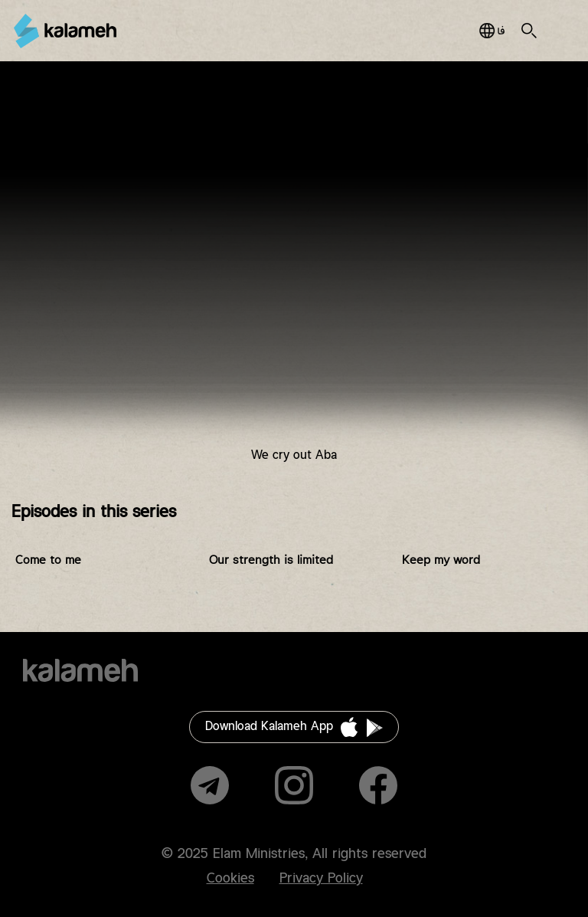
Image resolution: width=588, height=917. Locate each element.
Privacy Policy (321, 879)
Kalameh (65, 31)
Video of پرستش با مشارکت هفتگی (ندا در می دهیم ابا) (294, 274)
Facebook (378, 785)
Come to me (48, 560)
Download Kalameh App (269, 727)
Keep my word (441, 560)
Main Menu (557, 31)
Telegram (210, 785)
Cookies (230, 879)
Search (529, 31)
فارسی (492, 31)
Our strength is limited (271, 560)
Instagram (294, 785)
